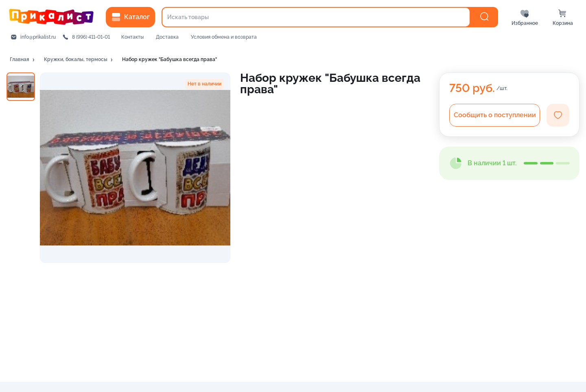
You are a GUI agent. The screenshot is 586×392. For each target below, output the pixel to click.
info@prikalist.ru (38, 37)
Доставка (167, 37)
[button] (23, 60)
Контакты (132, 37)
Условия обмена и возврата (224, 37)
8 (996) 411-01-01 (91, 37)
